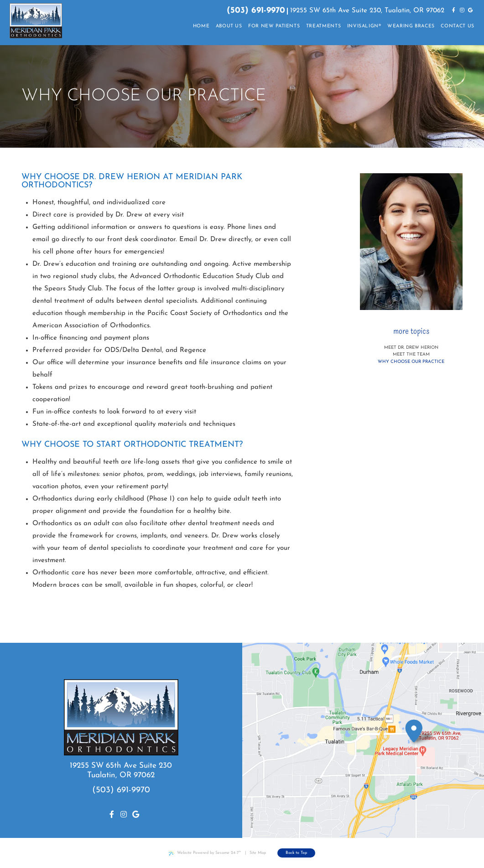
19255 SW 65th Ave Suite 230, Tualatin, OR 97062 (367, 11)
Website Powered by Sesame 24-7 (205, 853)
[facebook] (454, 11)
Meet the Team (411, 354)
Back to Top (296, 853)
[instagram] (462, 11)
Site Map (258, 853)
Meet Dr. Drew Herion (411, 348)
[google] (470, 11)
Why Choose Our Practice (411, 362)
